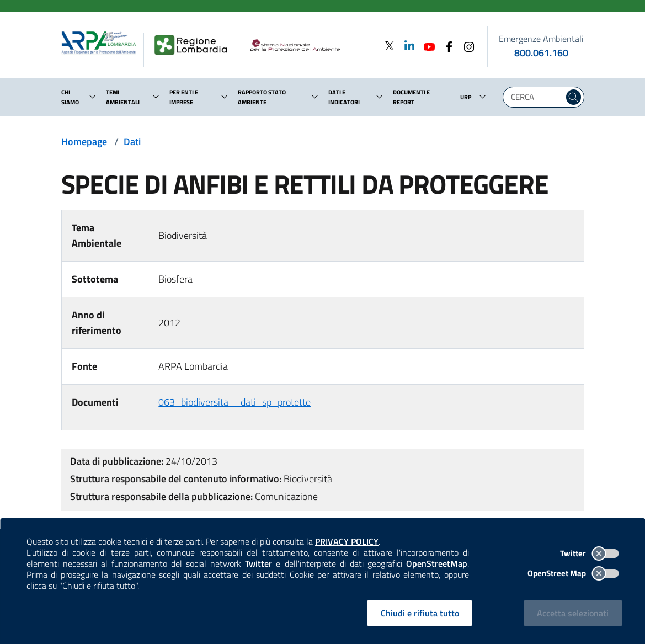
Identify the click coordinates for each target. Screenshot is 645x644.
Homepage (84, 142)
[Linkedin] (406, 46)
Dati (132, 142)
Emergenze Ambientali (541, 39)
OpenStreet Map (573, 573)
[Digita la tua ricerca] (536, 97)
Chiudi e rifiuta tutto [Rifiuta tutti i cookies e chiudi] (420, 613)
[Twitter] (390, 46)
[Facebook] (446, 46)
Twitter (589, 553)
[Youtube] (426, 46)
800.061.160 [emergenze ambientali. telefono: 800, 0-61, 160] (541, 53)
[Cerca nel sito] (574, 97)
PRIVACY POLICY (347, 541)
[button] (93, 97)
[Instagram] (466, 46)
